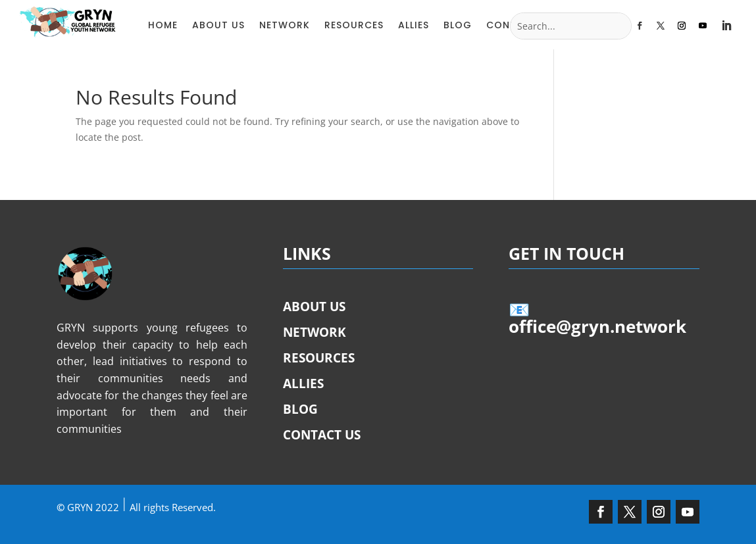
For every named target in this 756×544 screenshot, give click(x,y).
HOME (163, 25)
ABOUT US (218, 25)
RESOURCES (354, 25)
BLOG (458, 25)
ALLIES (414, 25)
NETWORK (285, 25)
